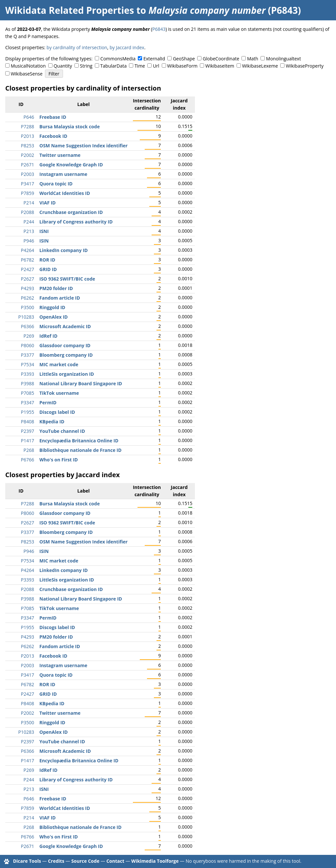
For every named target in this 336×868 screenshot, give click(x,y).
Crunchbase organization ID (71, 212)
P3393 (28, 374)
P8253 (28, 146)
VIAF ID (48, 203)
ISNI (44, 231)
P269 (29, 336)
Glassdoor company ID (65, 345)
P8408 (28, 422)
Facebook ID (53, 136)
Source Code (85, 861)
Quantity (63, 66)
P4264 (28, 250)
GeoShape (184, 59)
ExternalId (154, 59)
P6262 (28, 298)
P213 (29, 231)
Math (253, 59)
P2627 (28, 279)
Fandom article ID (60, 298)
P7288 (28, 127)
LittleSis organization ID (67, 374)
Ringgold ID (52, 307)
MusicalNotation (28, 66)
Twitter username (60, 155)
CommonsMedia (118, 59)
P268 (29, 450)
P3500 (28, 307)
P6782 (28, 260)
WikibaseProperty (305, 66)
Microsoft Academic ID (65, 326)
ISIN (44, 241)
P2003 (28, 174)
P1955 (28, 412)
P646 (29, 117)
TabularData (114, 66)
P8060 (28, 345)
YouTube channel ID (62, 431)
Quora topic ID (56, 184)
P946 (29, 241)
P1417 (28, 441)
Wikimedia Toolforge (155, 861)
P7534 (28, 364)
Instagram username (63, 174)
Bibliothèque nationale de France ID (80, 450)
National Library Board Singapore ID (81, 383)
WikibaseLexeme (260, 66)
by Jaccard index (127, 47)
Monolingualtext (283, 59)
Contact (115, 861)
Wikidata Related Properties (70, 10)
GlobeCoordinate (221, 59)
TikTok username (59, 393)
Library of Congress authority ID (76, 222)
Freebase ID (53, 117)
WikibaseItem (220, 66)
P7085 (28, 393)
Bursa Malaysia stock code (70, 127)
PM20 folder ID (56, 288)
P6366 (28, 326)
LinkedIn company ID (63, 250)
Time (140, 66)
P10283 (26, 317)
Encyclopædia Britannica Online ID (79, 441)
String (86, 66)
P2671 (28, 165)
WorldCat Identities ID (65, 193)
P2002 (28, 155)
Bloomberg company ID (66, 355)
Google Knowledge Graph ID (71, 165)
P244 (29, 222)
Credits (56, 861)
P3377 (28, 355)
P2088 (28, 212)
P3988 (28, 383)
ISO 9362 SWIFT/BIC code (67, 279)
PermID (48, 402)
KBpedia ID (52, 422)
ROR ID (47, 260)
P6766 (28, 460)
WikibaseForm (182, 66)
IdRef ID (48, 336)
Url (156, 66)
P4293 (28, 288)
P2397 (28, 431)
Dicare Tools (27, 861)
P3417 (28, 184)
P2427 (28, 269)
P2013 (28, 136)
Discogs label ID (57, 412)
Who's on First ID (59, 460)
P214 (29, 203)
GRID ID (48, 269)
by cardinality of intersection (77, 47)
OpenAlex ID (53, 317)
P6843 (159, 29)
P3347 (28, 402)
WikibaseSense (27, 74)
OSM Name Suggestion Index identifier (84, 146)
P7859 (28, 193)
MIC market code (59, 364)
